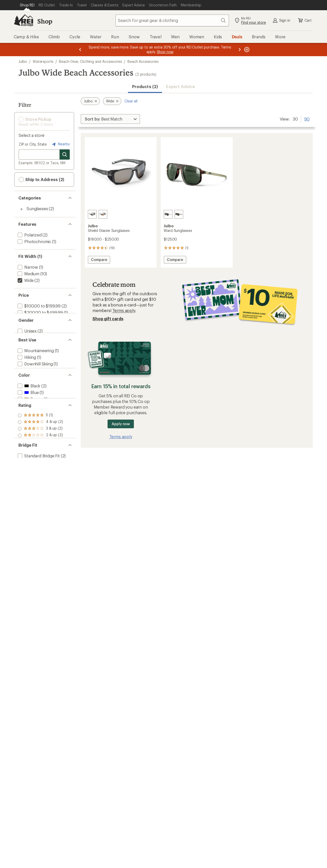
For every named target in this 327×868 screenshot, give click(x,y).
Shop (45, 21)
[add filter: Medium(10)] (28, 274)
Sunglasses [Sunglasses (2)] (37, 209)
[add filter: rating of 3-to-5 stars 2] (40, 461)
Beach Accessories (143, 61)
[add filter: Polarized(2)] (29, 235)
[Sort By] (110, 119)
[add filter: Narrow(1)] (27, 267)
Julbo (23, 61)
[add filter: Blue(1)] (28, 416)
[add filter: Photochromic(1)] (34, 241)
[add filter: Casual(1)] (27, 383)
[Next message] (240, 50)
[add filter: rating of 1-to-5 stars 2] (40, 474)
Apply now (121, 424)
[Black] (179, 214)
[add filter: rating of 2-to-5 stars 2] (40, 467)
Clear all (131, 101)
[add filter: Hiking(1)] (26, 370)
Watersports (43, 61)
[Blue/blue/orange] (103, 214)
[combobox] (172, 20)
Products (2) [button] (145, 86)
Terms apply (124, 310)
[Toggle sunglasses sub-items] (21, 209)
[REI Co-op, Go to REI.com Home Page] (24, 20)
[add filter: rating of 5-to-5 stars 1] (40, 447)
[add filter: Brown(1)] (30, 422)
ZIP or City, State (33, 144)
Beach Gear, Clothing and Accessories (90, 61)
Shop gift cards (108, 319)
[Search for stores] (65, 154)
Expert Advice (180, 86)
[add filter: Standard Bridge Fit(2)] (38, 499)
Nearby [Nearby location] (60, 144)
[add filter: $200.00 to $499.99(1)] (40, 312)
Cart (305, 20)
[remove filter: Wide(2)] (25, 280)
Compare (100, 260)
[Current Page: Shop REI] (27, 5)
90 (307, 118)
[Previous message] (80, 50)
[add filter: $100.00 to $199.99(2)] (39, 306)
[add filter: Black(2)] (28, 409)
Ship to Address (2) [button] (41, 180)
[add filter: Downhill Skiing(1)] (35, 377)
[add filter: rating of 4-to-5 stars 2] (40, 454)
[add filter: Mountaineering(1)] (35, 364)
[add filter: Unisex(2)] (27, 338)
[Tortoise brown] (168, 214)
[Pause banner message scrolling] (246, 50)
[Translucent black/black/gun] (92, 214)
